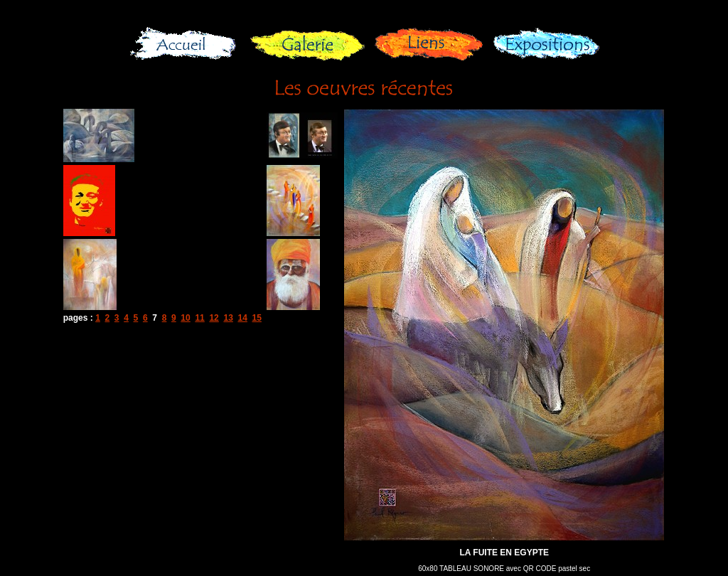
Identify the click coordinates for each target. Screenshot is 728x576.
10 (185, 318)
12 (214, 318)
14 (242, 318)
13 (228, 318)
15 (257, 318)
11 (199, 318)
